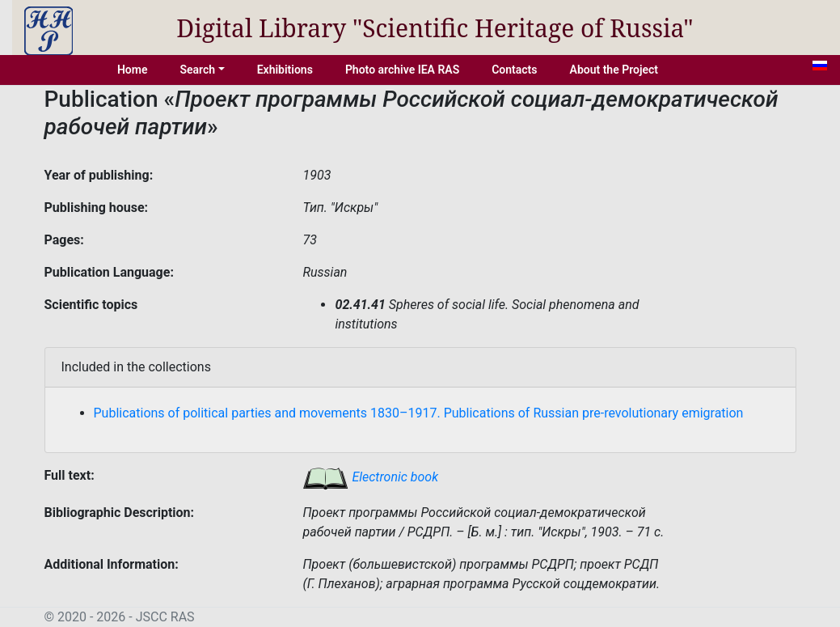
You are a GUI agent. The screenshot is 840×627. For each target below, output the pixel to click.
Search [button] (197, 70)
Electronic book (370, 477)
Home (133, 70)
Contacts (514, 70)
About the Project (614, 70)
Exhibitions (285, 70)
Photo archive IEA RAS (402, 70)
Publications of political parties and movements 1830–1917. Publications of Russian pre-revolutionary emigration (419, 413)
